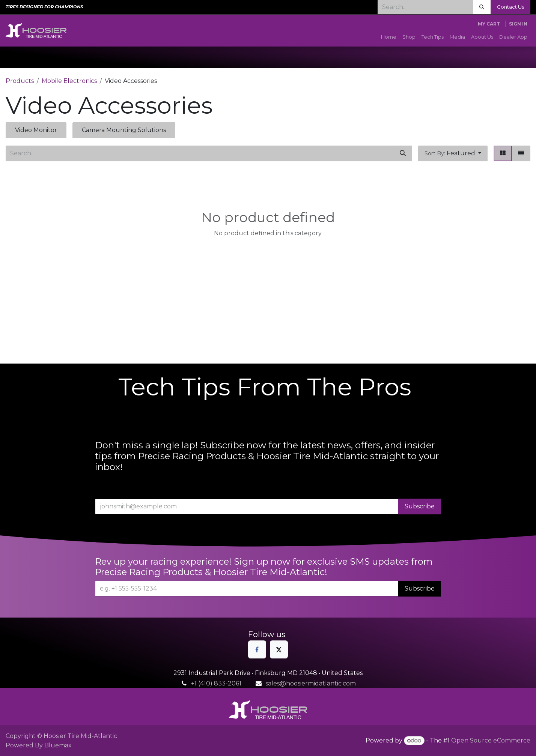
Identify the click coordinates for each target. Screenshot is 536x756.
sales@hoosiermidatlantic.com (311, 683)
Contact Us (510, 7)
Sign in (518, 24)
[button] (453, 153)
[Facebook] (257, 649)
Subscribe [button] (420, 506)
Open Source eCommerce (491, 740)
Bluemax (58, 745)
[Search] (482, 7)
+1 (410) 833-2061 (216, 683)
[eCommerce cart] (489, 24)
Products (20, 81)
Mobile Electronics (69, 81)
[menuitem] (389, 37)
